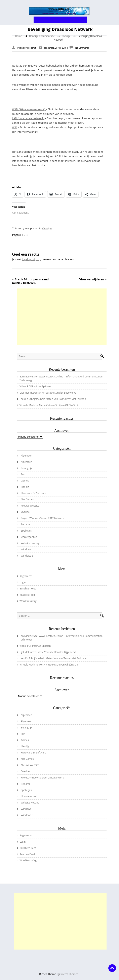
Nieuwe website (30, 506)
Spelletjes (26, 531)
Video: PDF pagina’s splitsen (35, 386)
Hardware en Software (33, 493)
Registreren (26, 576)
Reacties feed (27, 595)
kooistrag (31, 48)
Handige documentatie (42, 36)
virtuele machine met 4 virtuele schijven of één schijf (49, 405)
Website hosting (30, 543)
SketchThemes (69, 974)
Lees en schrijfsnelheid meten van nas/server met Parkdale (53, 399)
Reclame (26, 524)
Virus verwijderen (92, 279)
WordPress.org (28, 601)
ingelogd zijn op (31, 259)
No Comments (82, 48)
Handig (25, 487)
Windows (26, 549)
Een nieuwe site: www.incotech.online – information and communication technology (61, 378)
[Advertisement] (62, 317)
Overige (66, 36)
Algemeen (27, 456)
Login (23, 582)
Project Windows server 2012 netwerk (42, 518)
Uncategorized (29, 537)
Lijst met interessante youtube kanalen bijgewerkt (48, 393)
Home (18, 36)
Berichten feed (28, 589)
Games (25, 481)
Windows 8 (27, 556)
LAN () (28, 118)
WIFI (15, 127)
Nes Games (27, 499)
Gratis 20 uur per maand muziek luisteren (30, 281)
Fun (23, 474)
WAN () (29, 109)
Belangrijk (26, 468)
